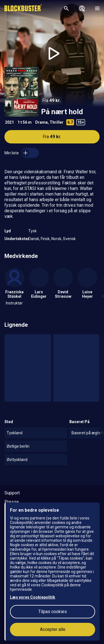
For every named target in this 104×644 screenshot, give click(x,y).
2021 (9, 122)
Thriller (57, 122)
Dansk (34, 239)
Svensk (69, 239)
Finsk (45, 239)
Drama (41, 122)
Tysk (32, 231)
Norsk (56, 239)
